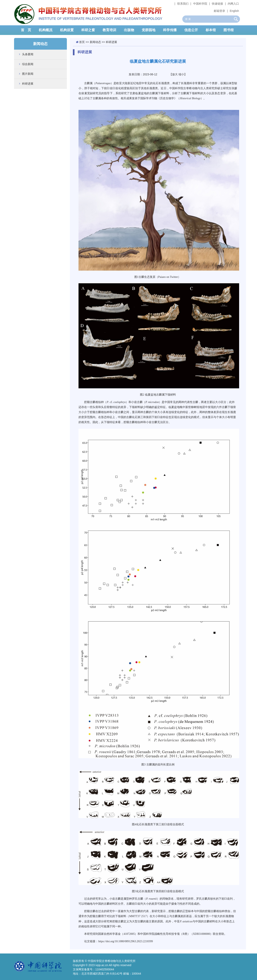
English (234, 11)
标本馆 (211, 30)
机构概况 (46, 30)
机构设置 (67, 30)
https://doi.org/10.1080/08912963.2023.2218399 (125, 941)
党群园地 (149, 30)
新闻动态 (95, 42)
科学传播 (170, 30)
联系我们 (183, 4)
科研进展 (28, 84)
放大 (175, 74)
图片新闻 (28, 74)
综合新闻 (28, 64)
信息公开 (191, 30)
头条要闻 (28, 54)
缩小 (181, 74)
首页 (82, 42)
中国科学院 (200, 4)
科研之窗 (88, 30)
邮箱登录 (219, 11)
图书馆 (229, 30)
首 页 (26, 30)
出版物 (129, 30)
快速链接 (217, 4)
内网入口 (233, 4)
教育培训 (109, 30)
